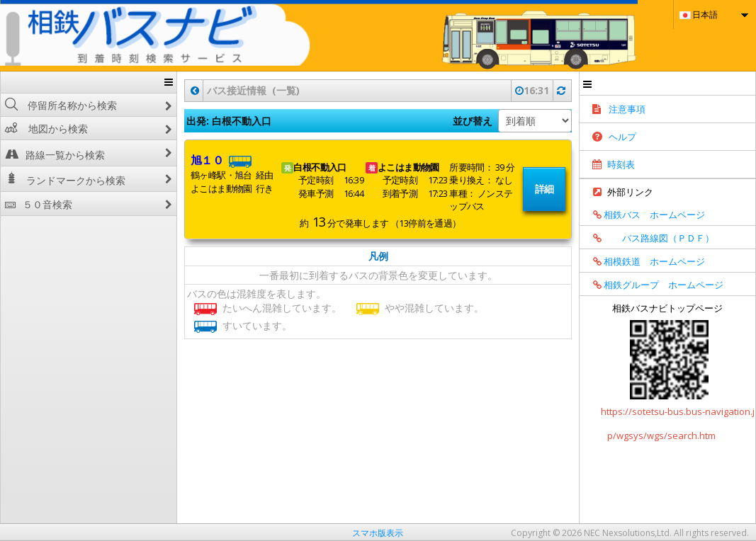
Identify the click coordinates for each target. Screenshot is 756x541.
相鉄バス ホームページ (644, 215)
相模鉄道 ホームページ (644, 261)
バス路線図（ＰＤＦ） (649, 238)
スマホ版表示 (378, 533)
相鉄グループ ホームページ (653, 285)
